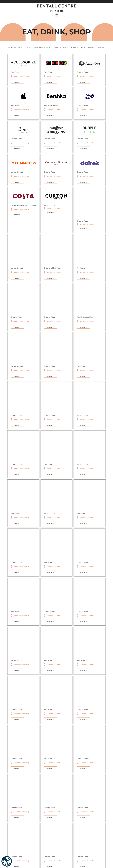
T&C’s (58, 863)
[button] (106, 1)
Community (50, 863)
